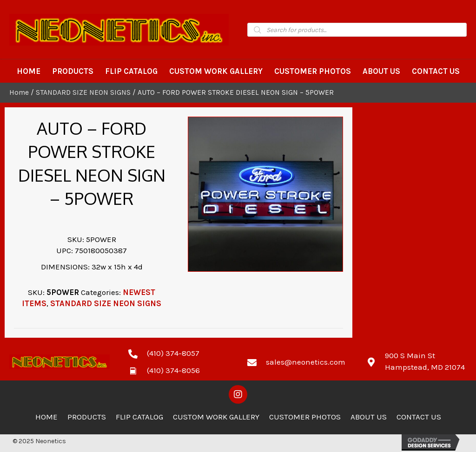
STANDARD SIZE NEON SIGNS (83, 92)
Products (87, 417)
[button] (238, 394)
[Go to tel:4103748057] (178, 353)
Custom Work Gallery (216, 417)
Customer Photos (305, 417)
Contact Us (419, 417)
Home (19, 92)
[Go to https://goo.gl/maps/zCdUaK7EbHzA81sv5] (416, 361)
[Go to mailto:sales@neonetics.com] (297, 361)
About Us (369, 417)
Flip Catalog (139, 417)
